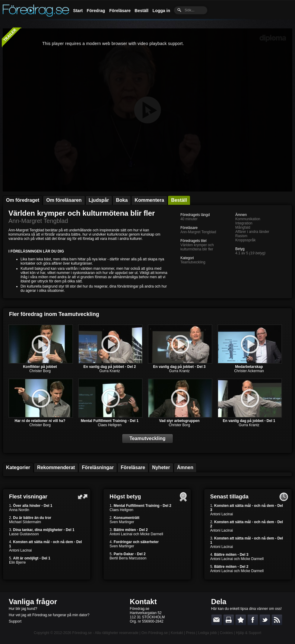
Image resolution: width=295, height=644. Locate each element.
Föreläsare (120, 11)
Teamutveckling (193, 262)
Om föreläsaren (64, 200)
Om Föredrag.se (155, 633)
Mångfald (243, 227)
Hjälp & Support (249, 633)
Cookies (226, 633)
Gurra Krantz (110, 371)
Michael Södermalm (25, 522)
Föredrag (96, 11)
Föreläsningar (98, 467)
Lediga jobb (208, 633)
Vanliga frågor (33, 602)
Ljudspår (99, 200)
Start (78, 11)
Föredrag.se (82, 633)
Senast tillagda (229, 497)
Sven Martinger (122, 522)
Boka (122, 200)
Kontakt (143, 602)
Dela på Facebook (253, 620)
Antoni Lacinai (20, 550)
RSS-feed (277, 620)
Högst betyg (125, 497)
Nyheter (161, 467)
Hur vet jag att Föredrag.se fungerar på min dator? (49, 615)
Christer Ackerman (249, 371)
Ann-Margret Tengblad (38, 221)
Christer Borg (40, 371)
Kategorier (18, 467)
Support (15, 621)
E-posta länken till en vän (217, 620)
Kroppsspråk (245, 240)
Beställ (141, 11)
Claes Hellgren (110, 425)
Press (190, 633)
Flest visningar (28, 497)
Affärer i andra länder (252, 232)
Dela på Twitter (265, 620)
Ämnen (185, 467)
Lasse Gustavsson (24, 534)
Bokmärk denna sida (241, 620)
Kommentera (149, 200)
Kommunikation (248, 219)
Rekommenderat (56, 467)
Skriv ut (229, 620)
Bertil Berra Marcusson (128, 558)
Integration (244, 223)
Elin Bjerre (17, 562)
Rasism (241, 236)
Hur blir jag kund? (23, 609)
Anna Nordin (19, 510)
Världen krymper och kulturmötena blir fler (82, 213)
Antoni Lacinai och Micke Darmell (136, 534)
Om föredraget (23, 200)
